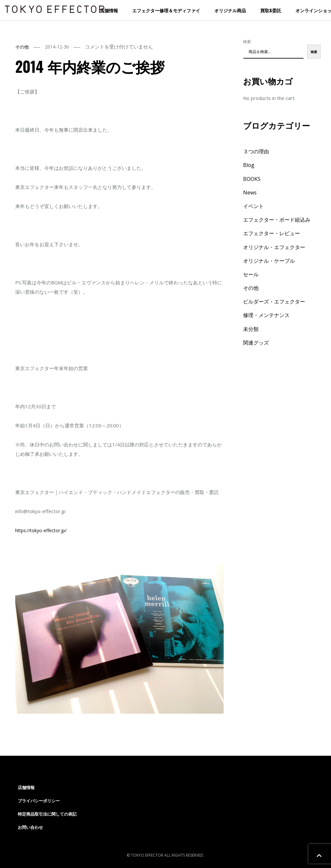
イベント (253, 206)
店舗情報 (109, 10)
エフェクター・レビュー (272, 233)
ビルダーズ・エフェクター (274, 302)
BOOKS (252, 179)
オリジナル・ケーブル (269, 261)
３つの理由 (256, 151)
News (250, 192)
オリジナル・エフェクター (274, 247)
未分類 (251, 329)
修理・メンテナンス (266, 315)
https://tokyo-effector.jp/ (41, 530)
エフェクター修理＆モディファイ (166, 10)
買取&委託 (271, 10)
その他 (22, 47)
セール (251, 274)
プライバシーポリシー (39, 801)
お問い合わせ (30, 827)
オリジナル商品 (230, 10)
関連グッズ (256, 343)
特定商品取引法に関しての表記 (47, 814)
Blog (249, 165)
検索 (247, 42)
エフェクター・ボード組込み (277, 220)
